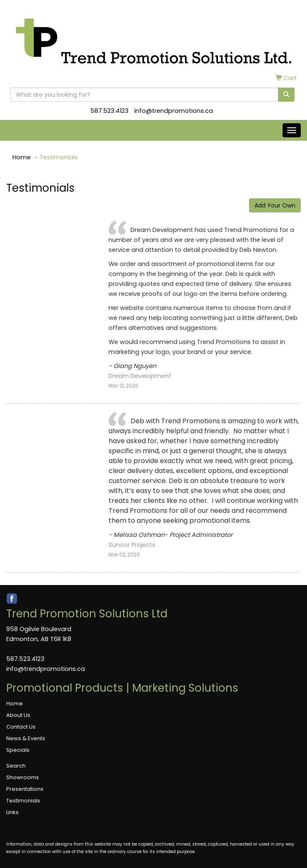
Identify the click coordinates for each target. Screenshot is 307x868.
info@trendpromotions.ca (174, 111)
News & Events (26, 738)
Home (22, 157)
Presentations (25, 789)
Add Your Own (275, 205)
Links (12, 812)
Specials (18, 750)
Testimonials (23, 801)
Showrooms (23, 777)
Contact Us (21, 727)
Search (16, 766)
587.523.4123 (109, 111)
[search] (286, 95)
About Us (18, 715)
